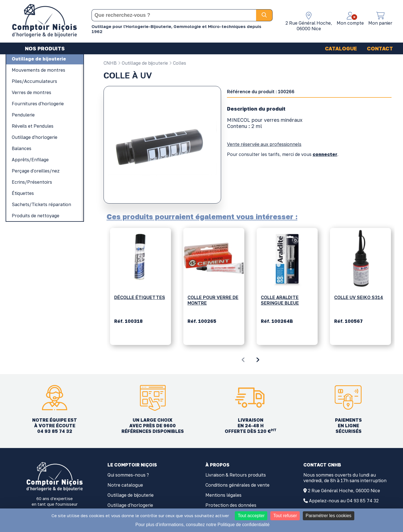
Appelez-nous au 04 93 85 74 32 (344, 501)
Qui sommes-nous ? (128, 475)
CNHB (110, 63)
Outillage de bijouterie (143, 63)
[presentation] (243, 359)
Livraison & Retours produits (236, 475)
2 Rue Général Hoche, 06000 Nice (344, 491)
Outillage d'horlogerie (130, 505)
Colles (178, 63)
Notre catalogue (125, 485)
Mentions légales (223, 495)
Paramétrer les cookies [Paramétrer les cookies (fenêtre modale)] (329, 516)
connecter (325, 154)
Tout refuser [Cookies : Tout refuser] (285, 516)
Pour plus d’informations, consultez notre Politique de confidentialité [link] (202, 525)
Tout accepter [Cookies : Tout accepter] (251, 516)
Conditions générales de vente (237, 485)
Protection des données (231, 505)
